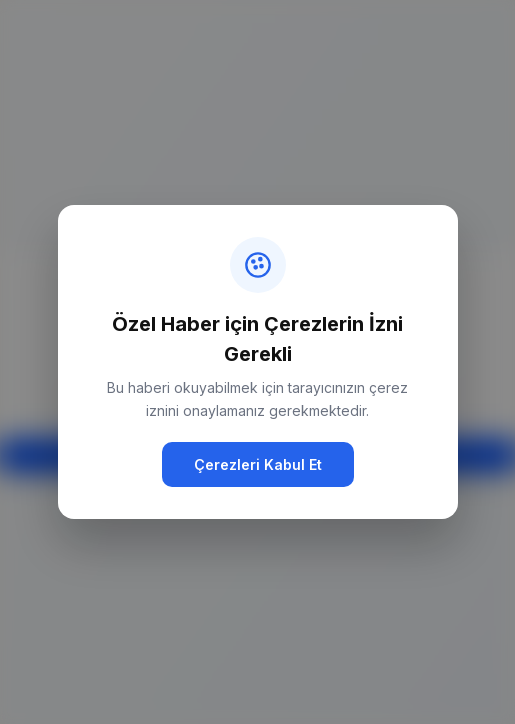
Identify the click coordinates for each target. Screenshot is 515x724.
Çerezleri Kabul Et (258, 464)
